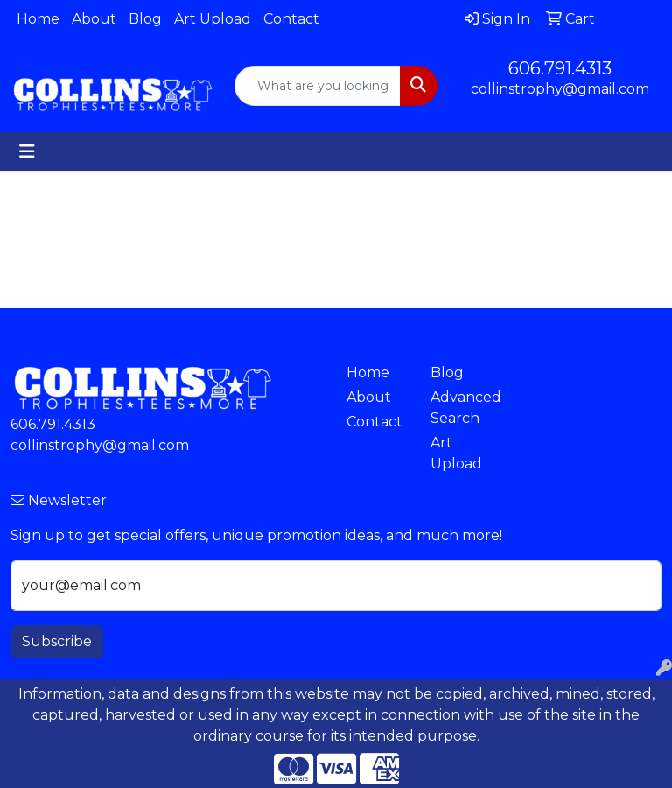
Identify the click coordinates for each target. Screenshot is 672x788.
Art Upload (213, 19)
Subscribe (57, 641)
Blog (145, 19)
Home (38, 19)
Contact (291, 19)
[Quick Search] (318, 86)
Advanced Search (462, 408)
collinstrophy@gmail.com (560, 89)
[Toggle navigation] (27, 151)
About (94, 19)
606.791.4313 (560, 68)
